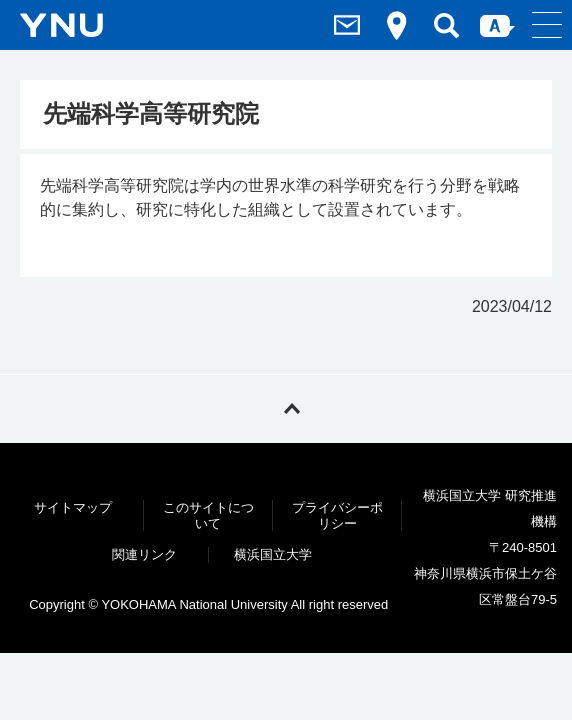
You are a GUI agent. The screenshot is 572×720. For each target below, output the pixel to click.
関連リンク (144, 554)
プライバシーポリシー (337, 515)
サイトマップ (73, 507)
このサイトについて (208, 515)
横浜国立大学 (273, 554)
